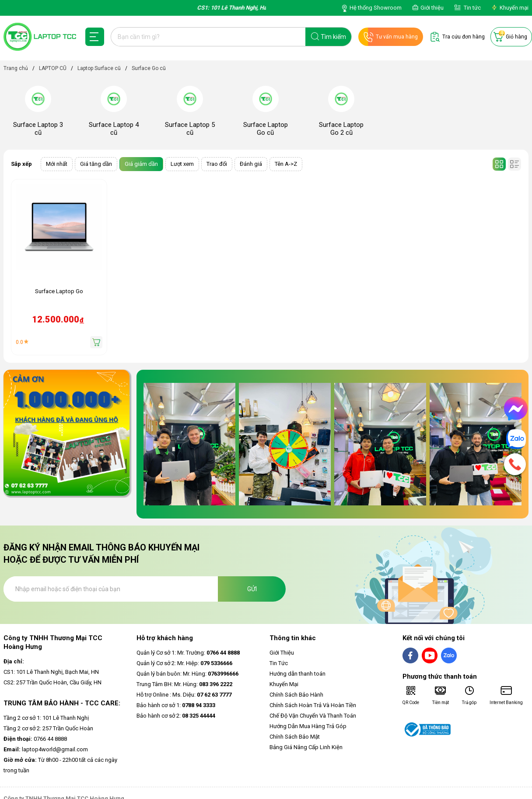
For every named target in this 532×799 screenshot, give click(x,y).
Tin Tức (279, 663)
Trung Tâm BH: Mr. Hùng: (184, 684)
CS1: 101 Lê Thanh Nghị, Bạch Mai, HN (51, 672)
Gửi (252, 589)
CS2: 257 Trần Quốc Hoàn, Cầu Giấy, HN (52, 682)
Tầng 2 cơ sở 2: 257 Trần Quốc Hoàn (48, 728)
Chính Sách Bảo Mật (295, 737)
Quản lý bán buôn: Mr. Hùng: (187, 674)
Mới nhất (57, 164)
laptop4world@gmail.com (46, 749)
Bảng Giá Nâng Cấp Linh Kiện (306, 747)
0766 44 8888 (35, 739)
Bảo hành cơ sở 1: (176, 705)
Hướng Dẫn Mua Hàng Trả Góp (308, 726)
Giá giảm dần (141, 164)
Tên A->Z (286, 164)
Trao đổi (217, 164)
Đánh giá (251, 164)
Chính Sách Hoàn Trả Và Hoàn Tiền (313, 705)
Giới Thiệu (282, 653)
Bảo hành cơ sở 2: (176, 716)
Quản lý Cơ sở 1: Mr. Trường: (188, 653)
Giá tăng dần (96, 164)
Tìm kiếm (333, 37)
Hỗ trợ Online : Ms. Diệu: (184, 695)
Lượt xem (182, 164)
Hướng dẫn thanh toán (297, 674)
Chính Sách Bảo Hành (296, 695)
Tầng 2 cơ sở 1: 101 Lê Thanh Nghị (46, 718)
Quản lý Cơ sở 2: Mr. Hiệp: (184, 663)
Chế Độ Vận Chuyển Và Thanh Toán (313, 716)
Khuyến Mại (284, 684)
